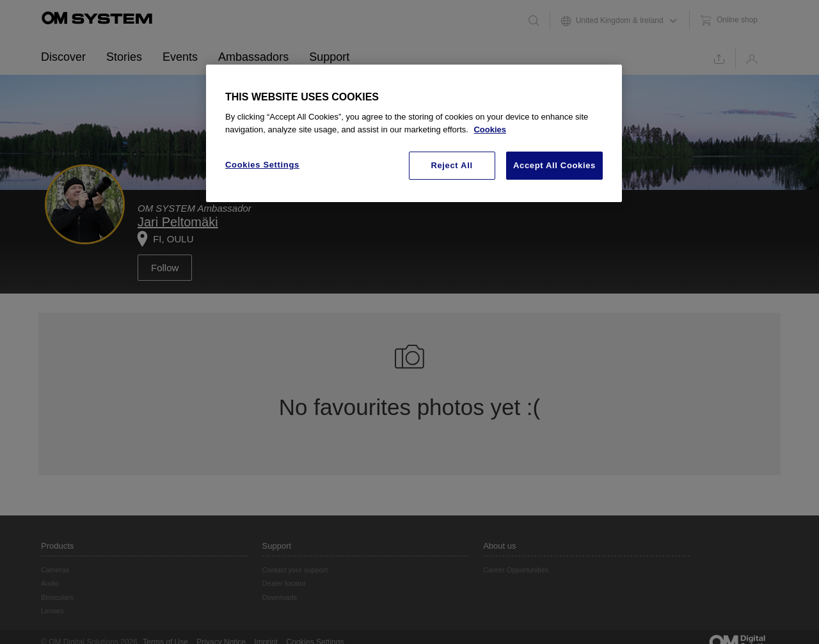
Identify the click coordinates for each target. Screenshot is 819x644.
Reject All (451, 165)
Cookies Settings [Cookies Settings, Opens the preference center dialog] (262, 165)
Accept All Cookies (554, 165)
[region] (414, 134)
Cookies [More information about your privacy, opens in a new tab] (490, 130)
